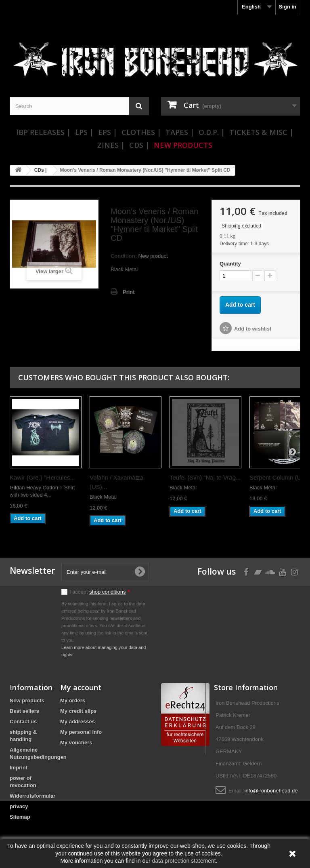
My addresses (77, 722)
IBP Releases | (43, 132)
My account (81, 687)
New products (27, 701)
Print (129, 292)
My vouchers (76, 743)
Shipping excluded (241, 226)
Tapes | (180, 132)
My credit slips (78, 711)
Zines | (111, 145)
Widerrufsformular (32, 796)
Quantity (230, 264)
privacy (19, 806)
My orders (73, 701)
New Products (183, 145)
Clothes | (141, 132)
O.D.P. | (212, 132)
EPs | (108, 132)
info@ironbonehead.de (271, 791)
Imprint (19, 768)
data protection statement (184, 861)
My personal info (81, 732)
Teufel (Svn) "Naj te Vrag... (205, 477)
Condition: (124, 256)
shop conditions (107, 592)
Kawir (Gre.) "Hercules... (42, 477)
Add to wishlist (253, 329)
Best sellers (24, 711)
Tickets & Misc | (261, 132)
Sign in (288, 7)
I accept (100, 592)
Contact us (23, 722)
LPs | (84, 132)
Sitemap (20, 817)
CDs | (139, 145)
